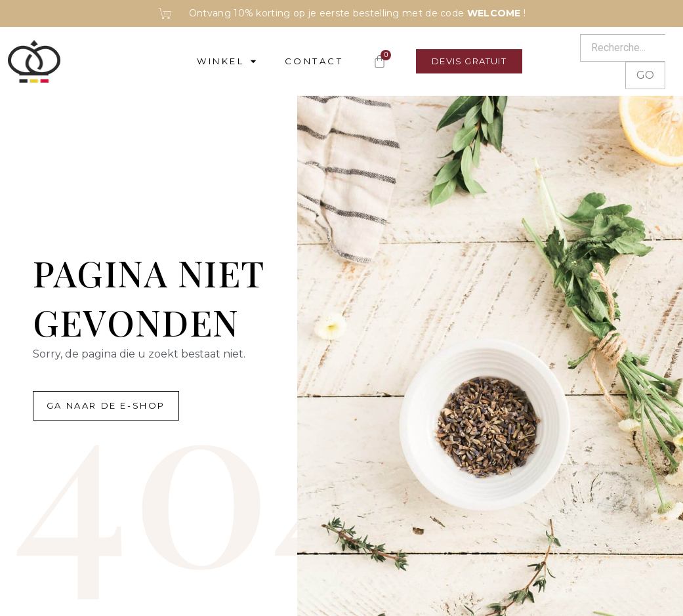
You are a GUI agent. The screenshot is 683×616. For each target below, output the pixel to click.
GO (645, 75)
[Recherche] (623, 48)
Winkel (228, 61)
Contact (314, 61)
